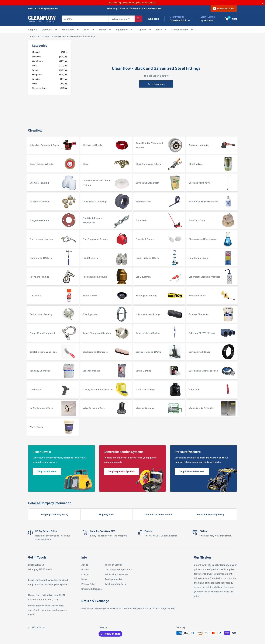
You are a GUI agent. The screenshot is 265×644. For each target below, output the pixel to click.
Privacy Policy (89, 584)
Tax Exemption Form (116, 584)
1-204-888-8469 (153, 9)
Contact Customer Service (159, 514)
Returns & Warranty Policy (211, 514)
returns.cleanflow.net (125, 608)
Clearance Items (182, 30)
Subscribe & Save (223, 9)
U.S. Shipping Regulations (116, 569)
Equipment (124, 30)
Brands (85, 569)
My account (207, 20)
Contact (86, 574)
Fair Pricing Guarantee (116, 574)
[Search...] (85, 19)
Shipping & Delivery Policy (54, 514)
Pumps (105, 30)
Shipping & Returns (92, 589)
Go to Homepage (156, 84)
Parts (161, 30)
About (85, 565)
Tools (89, 30)
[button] (227, 19)
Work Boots (70, 30)
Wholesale (154, 19)
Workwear (49, 30)
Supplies (144, 30)
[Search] (138, 19)
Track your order (113, 579)
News (84, 579)
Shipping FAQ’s (106, 514)
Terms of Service (114, 565)
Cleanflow (35, 130)
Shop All (32, 29)
